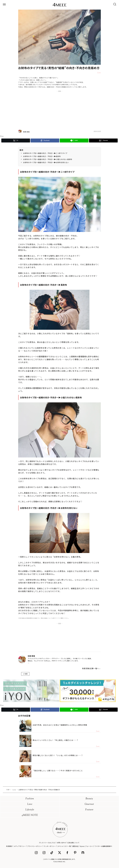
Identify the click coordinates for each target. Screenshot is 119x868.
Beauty (89, 799)
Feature (89, 810)
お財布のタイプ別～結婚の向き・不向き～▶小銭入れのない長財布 (48, 159)
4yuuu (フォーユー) (87, 846)
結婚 (26, 674)
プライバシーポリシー (35, 846)
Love (30, 804)
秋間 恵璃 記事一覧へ (91, 668)
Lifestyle (30, 810)
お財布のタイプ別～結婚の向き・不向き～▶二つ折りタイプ (45, 153)
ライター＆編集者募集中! (104, 846)
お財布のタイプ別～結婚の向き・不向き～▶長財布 (42, 156)
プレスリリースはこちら (47, 843)
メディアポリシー (20, 846)
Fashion (30, 799)
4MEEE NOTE (30, 815)
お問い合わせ (61, 843)
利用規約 (9, 846)
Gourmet (89, 804)
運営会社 (75, 846)
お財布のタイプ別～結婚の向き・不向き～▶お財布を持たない (46, 162)
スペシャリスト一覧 (64, 846)
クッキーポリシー (50, 846)
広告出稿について (73, 843)
